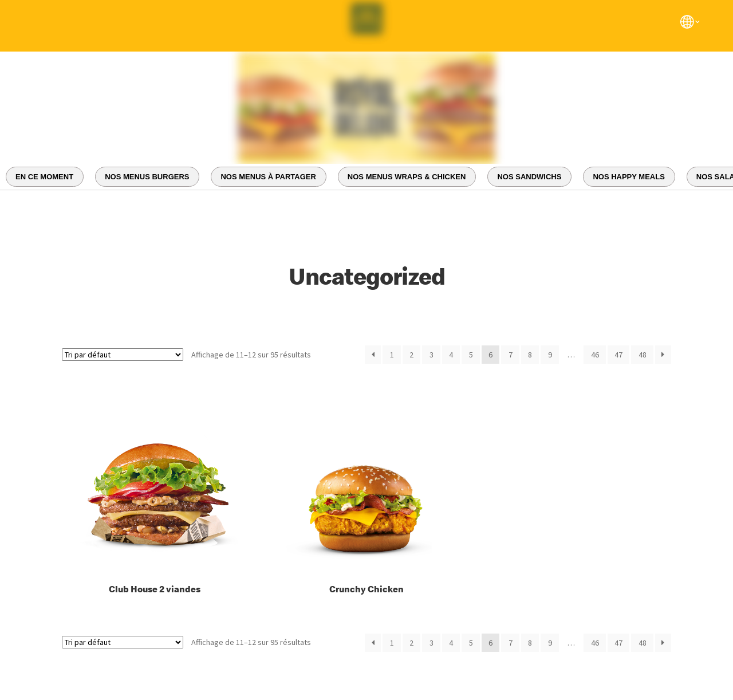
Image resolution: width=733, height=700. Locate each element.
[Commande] (123, 355)
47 (618, 355)
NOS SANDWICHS (529, 177)
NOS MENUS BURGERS (147, 177)
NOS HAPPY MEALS (628, 177)
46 (595, 355)
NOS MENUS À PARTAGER (268, 177)
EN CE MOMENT (44, 177)
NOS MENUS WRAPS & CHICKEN (407, 177)
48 (643, 355)
